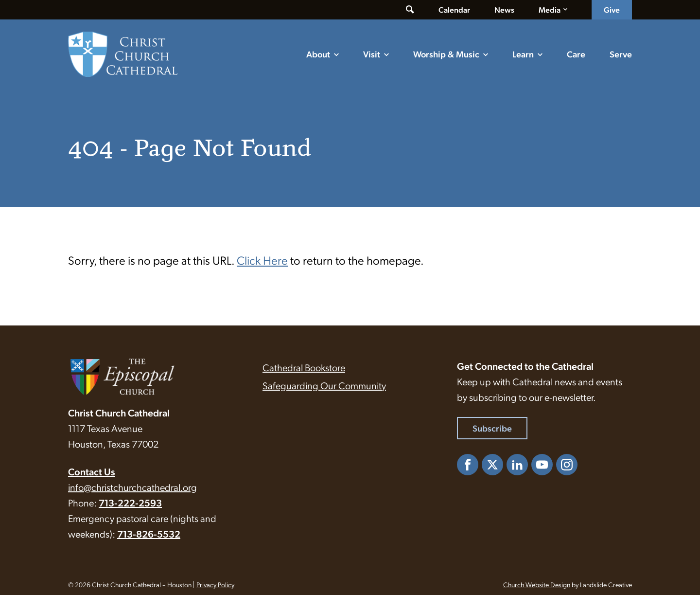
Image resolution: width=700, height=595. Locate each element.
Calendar (454, 9)
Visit (372, 54)
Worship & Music (446, 54)
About (318, 54)
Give (612, 9)
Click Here (262, 260)
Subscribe (492, 428)
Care (576, 54)
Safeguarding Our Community (324, 385)
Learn (523, 54)
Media (550, 9)
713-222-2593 (130, 503)
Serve (621, 54)
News (504, 9)
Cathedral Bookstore (304, 367)
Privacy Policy (215, 584)
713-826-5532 (149, 534)
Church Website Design (537, 584)
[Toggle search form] (410, 10)
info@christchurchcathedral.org (132, 487)
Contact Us (92, 471)
